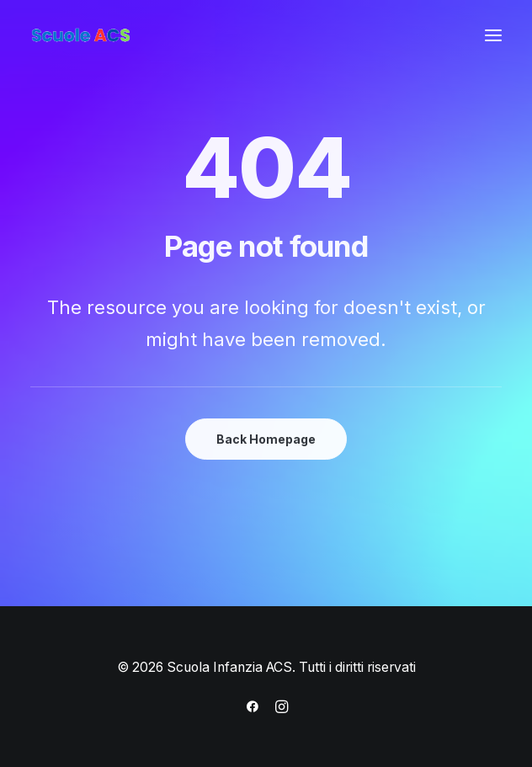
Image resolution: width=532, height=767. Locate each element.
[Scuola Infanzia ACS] (131, 35)
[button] (493, 35)
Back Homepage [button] (266, 439)
